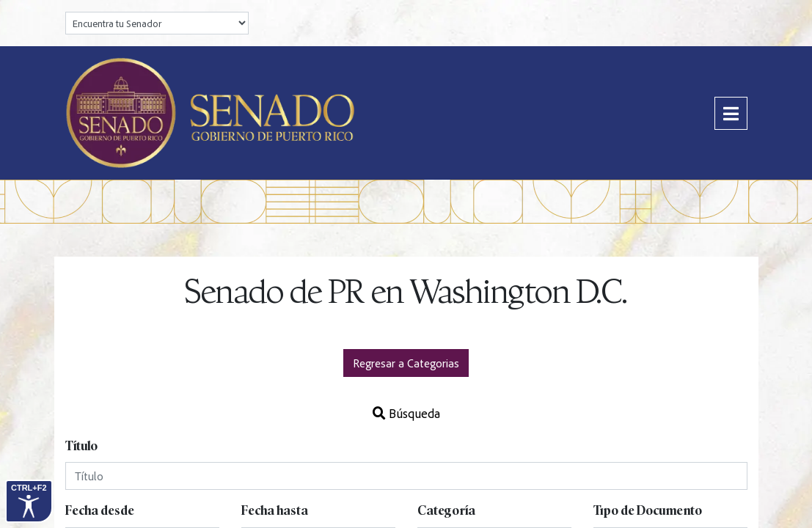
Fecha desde (100, 511)
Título (81, 446)
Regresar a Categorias (406, 363)
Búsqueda (406, 413)
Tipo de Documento (648, 511)
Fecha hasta (275, 511)
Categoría (446, 511)
